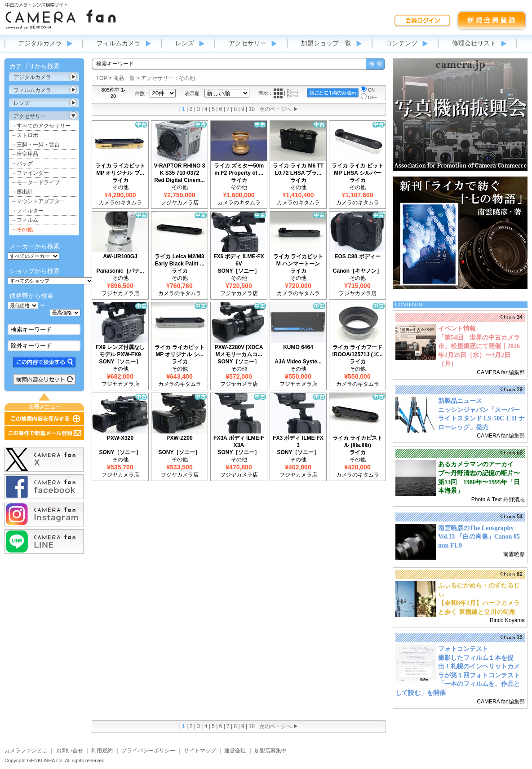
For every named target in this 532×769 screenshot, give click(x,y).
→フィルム (25, 220)
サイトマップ (200, 751)
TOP (102, 78)
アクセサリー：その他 (168, 78)
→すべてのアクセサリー (41, 126)
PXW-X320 (120, 438)
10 (252, 109)
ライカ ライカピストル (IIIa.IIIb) (357, 442)
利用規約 (102, 751)
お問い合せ (70, 751)
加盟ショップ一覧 (326, 43)
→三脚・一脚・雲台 (35, 145)
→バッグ (22, 164)
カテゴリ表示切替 (73, 77)
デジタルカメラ (40, 43)
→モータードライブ (35, 182)
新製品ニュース (460, 401)
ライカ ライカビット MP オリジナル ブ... (120, 169)
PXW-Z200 (179, 438)
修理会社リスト (474, 43)
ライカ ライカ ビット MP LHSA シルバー (357, 169)
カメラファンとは (26, 751)
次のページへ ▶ (279, 109)
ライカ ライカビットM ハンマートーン (298, 260)
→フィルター (27, 211)
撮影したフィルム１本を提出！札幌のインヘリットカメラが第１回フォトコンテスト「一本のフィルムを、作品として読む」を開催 (458, 675)
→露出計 (22, 192)
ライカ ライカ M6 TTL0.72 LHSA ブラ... (298, 169)
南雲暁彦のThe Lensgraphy (476, 528)
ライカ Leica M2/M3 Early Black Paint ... (180, 260)
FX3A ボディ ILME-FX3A (239, 442)
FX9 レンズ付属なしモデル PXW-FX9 (120, 351)
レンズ (185, 43)
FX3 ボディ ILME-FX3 (298, 442)
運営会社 (235, 751)
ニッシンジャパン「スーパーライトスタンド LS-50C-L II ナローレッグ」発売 (481, 419)
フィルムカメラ (119, 43)
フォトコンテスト (463, 649)
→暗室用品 (25, 154)
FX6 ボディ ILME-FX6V (239, 260)
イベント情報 (457, 329)
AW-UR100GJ (120, 256)
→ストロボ (25, 135)
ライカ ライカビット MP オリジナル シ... (180, 351)
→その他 (22, 230)
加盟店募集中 (270, 751)
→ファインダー (30, 173)
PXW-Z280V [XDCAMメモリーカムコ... (239, 351)
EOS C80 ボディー (357, 256)
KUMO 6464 (298, 347)
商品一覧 (124, 78)
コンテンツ (402, 43)
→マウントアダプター (38, 201)
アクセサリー (248, 43)
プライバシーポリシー (148, 751)
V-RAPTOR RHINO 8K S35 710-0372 (180, 169)
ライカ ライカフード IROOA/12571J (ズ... (357, 351)
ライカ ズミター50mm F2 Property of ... (239, 169)
